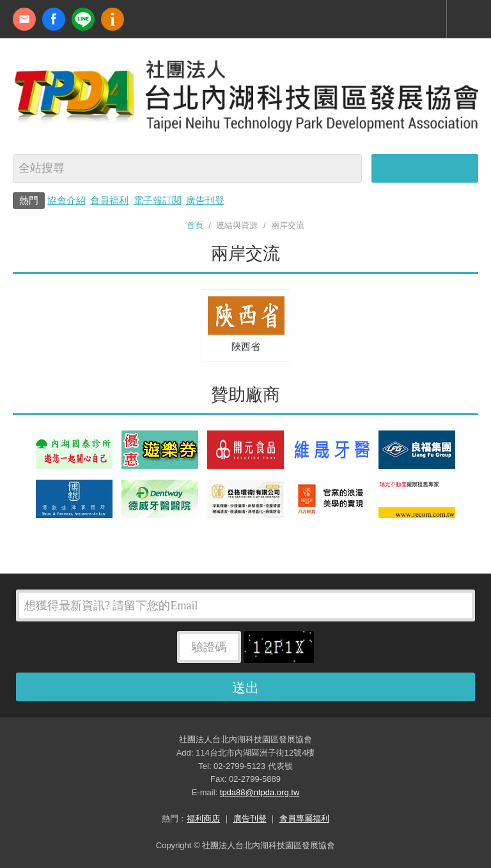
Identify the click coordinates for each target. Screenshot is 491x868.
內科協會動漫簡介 (113, 19)
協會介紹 (66, 200)
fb (54, 19)
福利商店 (203, 819)
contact (24, 19)
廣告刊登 (205, 200)
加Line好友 (83, 19)
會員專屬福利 (304, 819)
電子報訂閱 (158, 200)
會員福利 (109, 200)
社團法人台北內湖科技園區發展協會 (245, 95)
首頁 (195, 225)
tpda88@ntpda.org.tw (260, 792)
